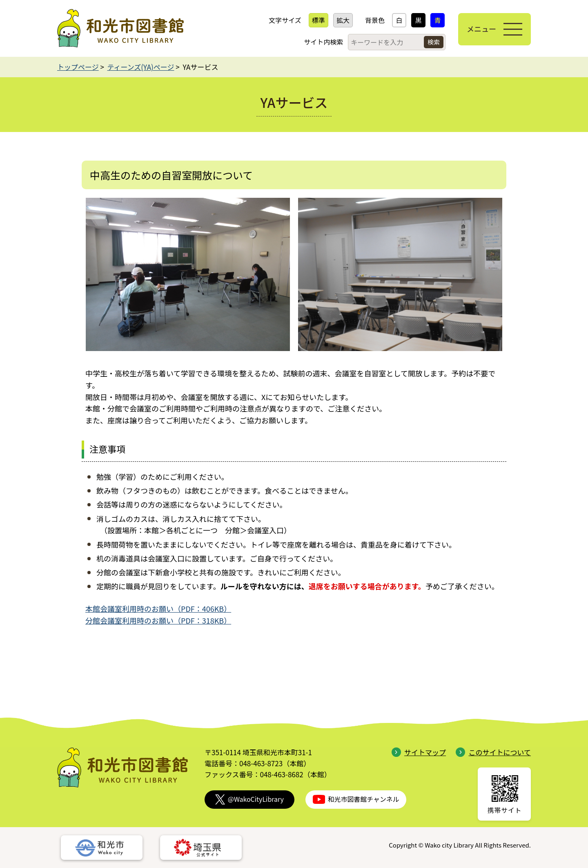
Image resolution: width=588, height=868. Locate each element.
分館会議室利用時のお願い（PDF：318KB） (158, 620)
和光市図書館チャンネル (356, 799)
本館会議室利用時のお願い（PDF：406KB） (158, 608)
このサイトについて (493, 752)
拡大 (343, 20)
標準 (318, 20)
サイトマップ (419, 752)
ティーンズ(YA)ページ (141, 67)
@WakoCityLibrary (249, 800)
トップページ (78, 67)
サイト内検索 (323, 42)
